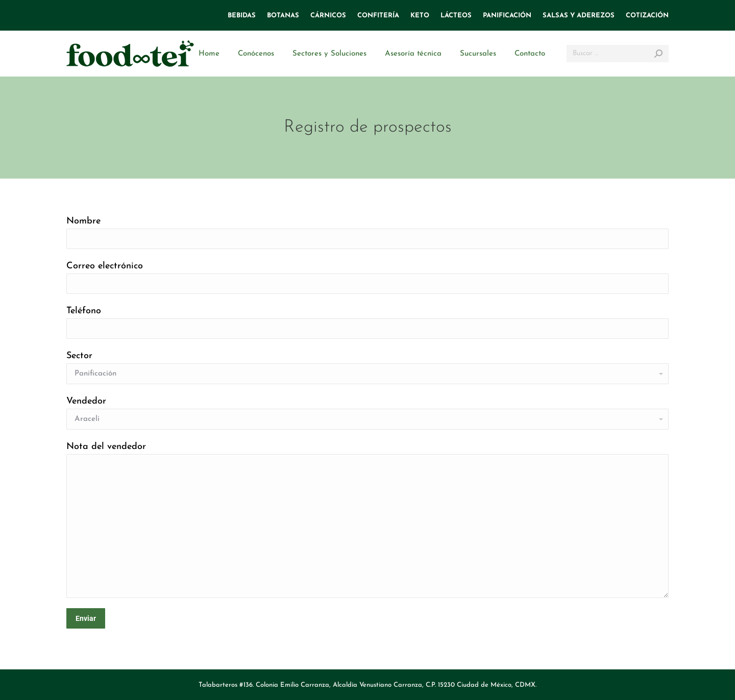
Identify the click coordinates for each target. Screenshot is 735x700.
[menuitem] (242, 16)
